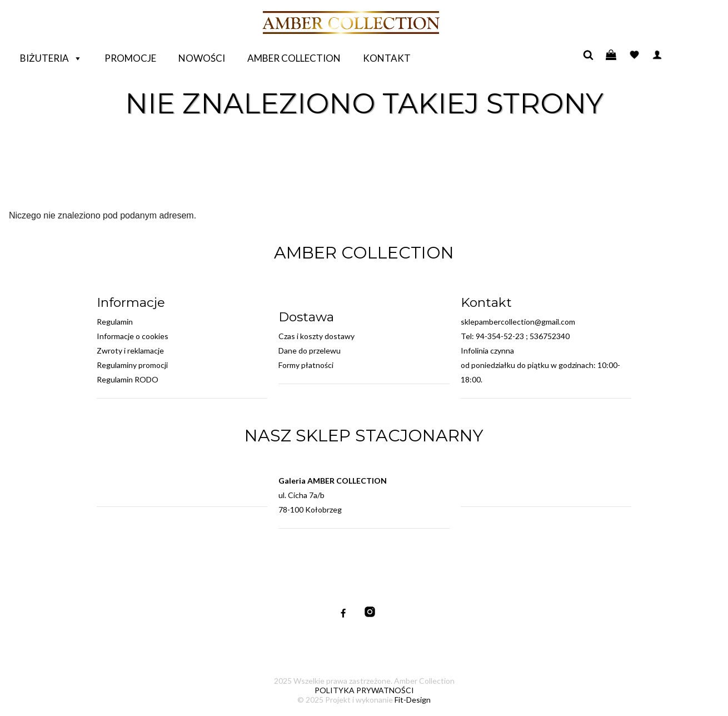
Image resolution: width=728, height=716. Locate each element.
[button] (77, 58)
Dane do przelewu (310, 350)
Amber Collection (294, 58)
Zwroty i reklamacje (130, 350)
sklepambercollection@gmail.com (518, 322)
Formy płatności (306, 365)
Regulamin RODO (128, 379)
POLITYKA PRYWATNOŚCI (364, 690)
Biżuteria (51, 58)
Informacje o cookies (133, 336)
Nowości (202, 58)
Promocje (130, 58)
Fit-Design (413, 700)
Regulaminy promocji (132, 365)
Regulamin (115, 322)
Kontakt (387, 58)
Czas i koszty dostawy (316, 336)
